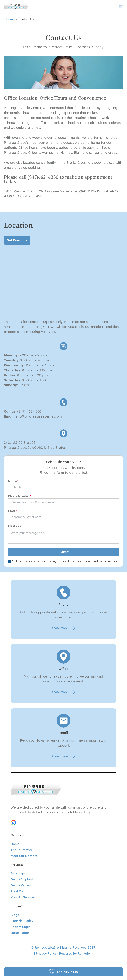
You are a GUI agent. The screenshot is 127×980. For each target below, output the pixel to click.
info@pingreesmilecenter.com (39, 416)
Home (10, 19)
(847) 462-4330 (29, 411)
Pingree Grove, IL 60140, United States (35, 447)
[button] (13, 823)
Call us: (10, 411)
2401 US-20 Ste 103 (20, 443)
